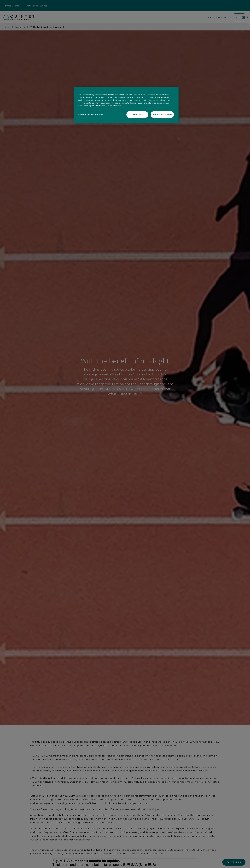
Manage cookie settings (91, 114)
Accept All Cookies (162, 114)
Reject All (137, 114)
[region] (126, 105)
